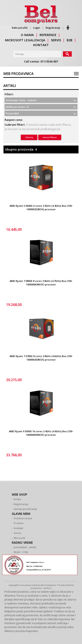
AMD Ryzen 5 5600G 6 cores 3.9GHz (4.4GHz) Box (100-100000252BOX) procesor (41, 208)
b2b (70, 40)
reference (48, 35)
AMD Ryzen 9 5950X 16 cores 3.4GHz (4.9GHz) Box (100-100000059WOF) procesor (41, 433)
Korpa (17, 499)
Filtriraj (29, 137)
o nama (27, 35)
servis (56, 40)
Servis (17, 533)
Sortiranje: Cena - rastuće (21, 100)
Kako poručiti (20, 28)
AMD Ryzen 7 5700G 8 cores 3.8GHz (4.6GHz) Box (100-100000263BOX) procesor (41, 358)
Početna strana (23, 518)
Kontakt (18, 528)
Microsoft (19, 538)
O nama (19, 523)
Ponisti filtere (50, 137)
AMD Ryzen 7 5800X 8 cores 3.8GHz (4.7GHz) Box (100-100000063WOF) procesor (41, 283)
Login (37, 28)
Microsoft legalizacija (25, 40)
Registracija (53, 28)
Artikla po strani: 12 (17, 107)
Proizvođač (12, 113)
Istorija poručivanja (25, 509)
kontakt (41, 45)
